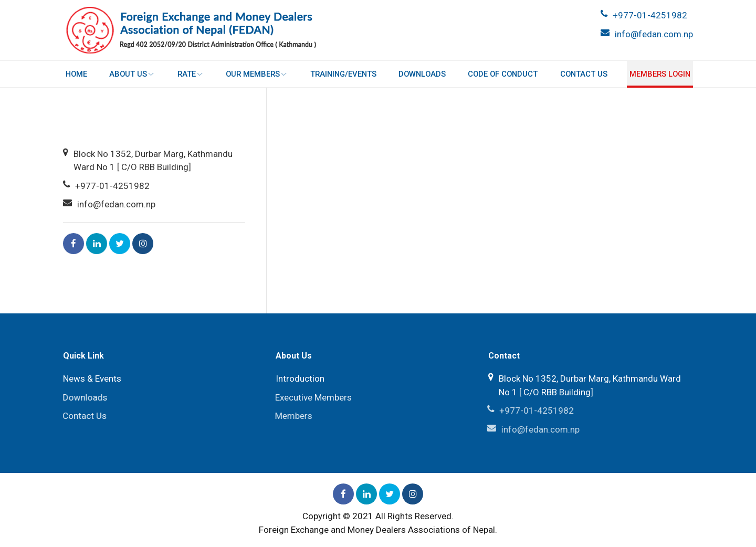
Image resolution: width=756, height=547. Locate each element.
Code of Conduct (503, 74)
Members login (659, 74)
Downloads (422, 74)
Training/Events (343, 74)
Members (292, 416)
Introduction (300, 378)
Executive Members (312, 397)
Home (77, 74)
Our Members (257, 74)
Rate (191, 74)
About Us (133, 74)
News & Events (92, 378)
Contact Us (583, 74)
